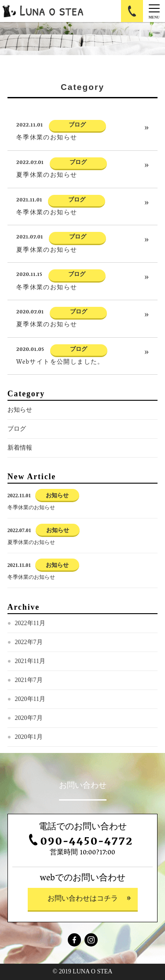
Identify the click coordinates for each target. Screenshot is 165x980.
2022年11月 (30, 623)
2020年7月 (29, 718)
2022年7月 (29, 642)
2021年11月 (30, 661)
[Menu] (154, 11)
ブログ (17, 429)
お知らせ (20, 410)
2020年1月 (29, 737)
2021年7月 (29, 680)
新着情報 (20, 448)
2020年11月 (30, 699)
